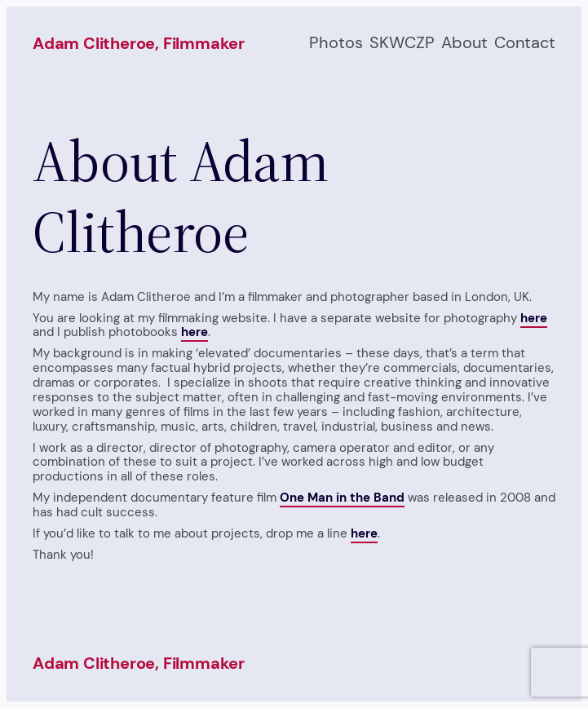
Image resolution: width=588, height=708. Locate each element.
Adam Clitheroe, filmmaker (139, 43)
